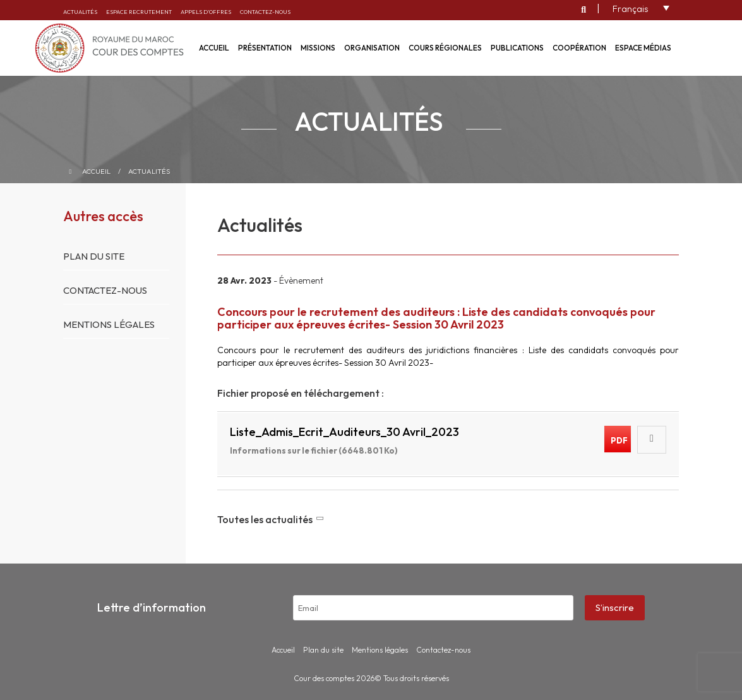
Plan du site (94, 256)
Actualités (80, 12)
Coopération (579, 48)
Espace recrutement (139, 12)
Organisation (372, 48)
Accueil (96, 171)
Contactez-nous (265, 12)
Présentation (265, 48)
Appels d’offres (206, 12)
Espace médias (643, 48)
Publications (517, 48)
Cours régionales (445, 48)
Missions (318, 48)
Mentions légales (109, 324)
